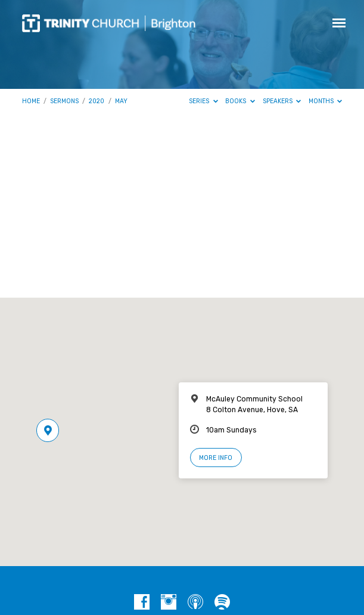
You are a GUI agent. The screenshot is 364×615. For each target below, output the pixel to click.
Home (31, 101)
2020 (97, 101)
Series (203, 101)
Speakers (282, 101)
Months (326, 101)
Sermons (64, 101)
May (121, 101)
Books (240, 101)
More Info (216, 458)
